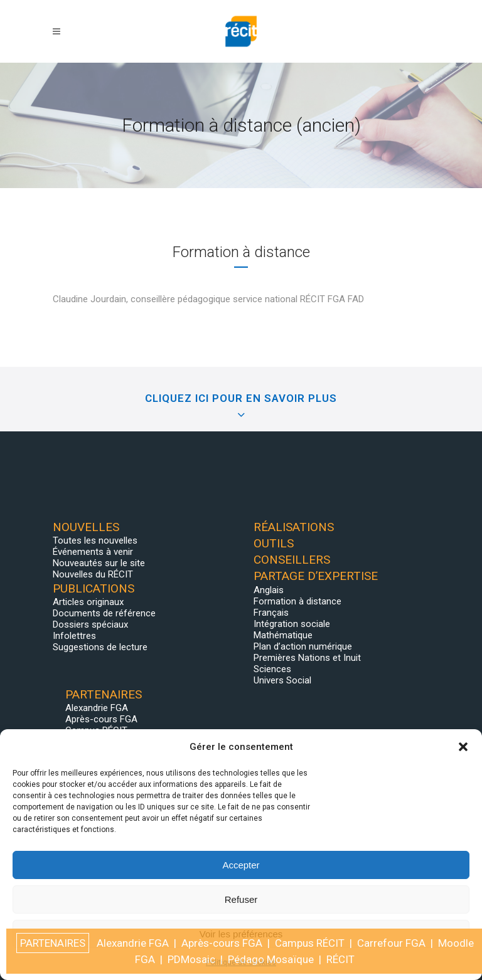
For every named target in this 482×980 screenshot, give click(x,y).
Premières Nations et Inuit (307, 658)
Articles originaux (88, 602)
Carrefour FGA (391, 943)
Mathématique (283, 635)
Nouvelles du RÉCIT (93, 574)
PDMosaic (191, 959)
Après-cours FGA (101, 719)
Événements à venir (93, 552)
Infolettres (74, 636)
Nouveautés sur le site (99, 563)
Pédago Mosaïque (271, 959)
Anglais (269, 590)
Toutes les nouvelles (95, 540)
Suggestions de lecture (100, 647)
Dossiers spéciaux (90, 624)
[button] (463, 747)
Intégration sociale (292, 624)
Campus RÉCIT (310, 943)
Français (271, 613)
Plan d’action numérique (303, 646)
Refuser (241, 899)
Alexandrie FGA (97, 708)
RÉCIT (340, 959)
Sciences (272, 669)
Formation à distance (297, 601)
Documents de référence (104, 613)
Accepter (241, 865)
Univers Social (282, 680)
